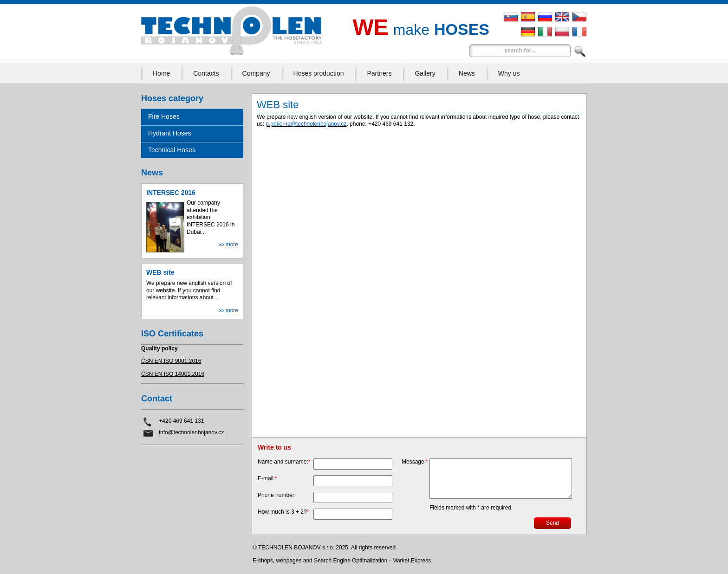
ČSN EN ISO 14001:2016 (173, 374)
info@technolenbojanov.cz (191, 432)
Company (256, 73)
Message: (415, 462)
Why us (509, 73)
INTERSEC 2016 (171, 193)
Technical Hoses (172, 150)
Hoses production (319, 73)
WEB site (160, 272)
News (467, 73)
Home (161, 73)
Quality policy (159, 348)
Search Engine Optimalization (351, 561)
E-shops (263, 561)
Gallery (425, 73)
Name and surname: (284, 462)
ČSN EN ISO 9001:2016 (171, 361)
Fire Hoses (164, 116)
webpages (289, 561)
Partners (379, 73)
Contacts (206, 73)
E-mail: (267, 478)
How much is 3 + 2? (283, 512)
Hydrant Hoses (170, 133)
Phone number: (277, 495)
